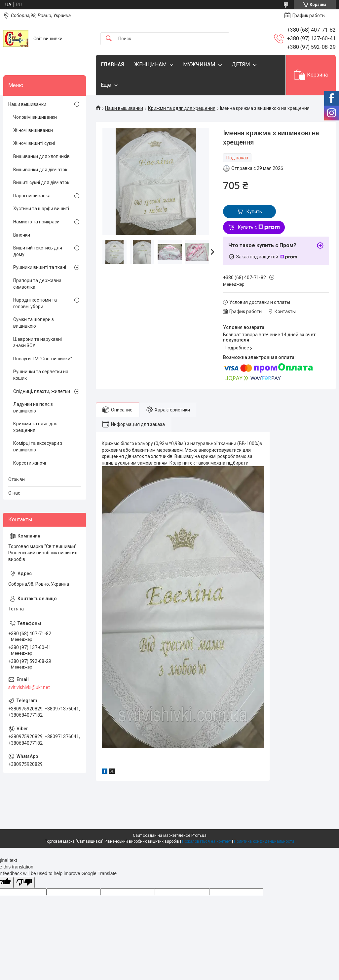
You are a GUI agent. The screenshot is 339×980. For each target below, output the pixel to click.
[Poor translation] (24, 882)
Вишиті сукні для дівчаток (41, 182)
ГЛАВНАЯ (113, 65)
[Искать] (109, 39)
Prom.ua (199, 835)
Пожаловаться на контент (207, 841)
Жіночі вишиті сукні (34, 143)
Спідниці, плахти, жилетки (42, 391)
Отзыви (17, 479)
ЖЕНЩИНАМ (150, 65)
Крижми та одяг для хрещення (182, 108)
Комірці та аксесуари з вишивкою (38, 446)
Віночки (22, 235)
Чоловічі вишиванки (35, 117)
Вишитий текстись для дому (38, 251)
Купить (254, 212)
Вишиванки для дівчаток (40, 170)
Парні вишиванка (32, 196)
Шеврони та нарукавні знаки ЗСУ (38, 343)
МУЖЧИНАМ (199, 65)
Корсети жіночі (30, 463)
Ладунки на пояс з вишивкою (33, 408)
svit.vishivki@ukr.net (29, 687)
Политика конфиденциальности (264, 841)
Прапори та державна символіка (37, 284)
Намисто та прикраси (36, 222)
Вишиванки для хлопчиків (41, 156)
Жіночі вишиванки (33, 130)
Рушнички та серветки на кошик (41, 375)
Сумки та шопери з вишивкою (34, 323)
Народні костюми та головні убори (35, 303)
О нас (14, 493)
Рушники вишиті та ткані (40, 267)
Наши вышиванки (124, 108)
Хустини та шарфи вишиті (41, 209)
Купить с (259, 227)
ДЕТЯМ (241, 65)
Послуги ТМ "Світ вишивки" (43, 359)
